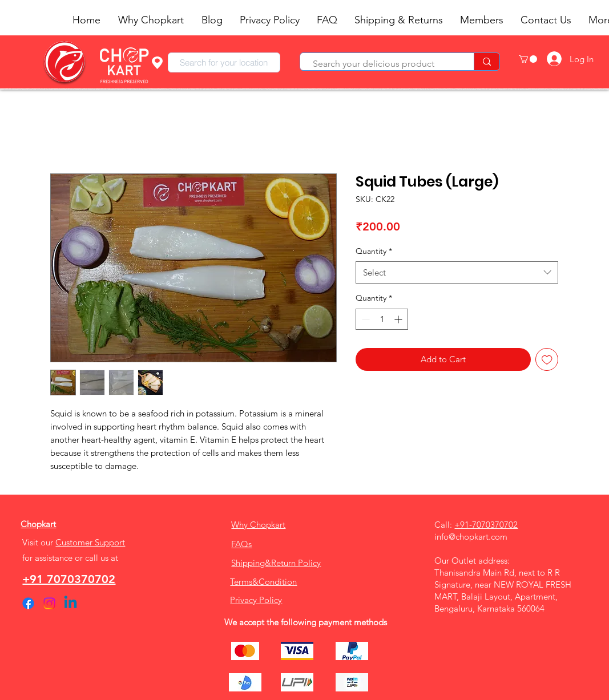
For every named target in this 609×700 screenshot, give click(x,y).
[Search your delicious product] (381, 64)
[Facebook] (28, 603)
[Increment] (399, 319)
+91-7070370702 (486, 525)
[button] (528, 59)
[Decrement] (364, 319)
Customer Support (90, 542)
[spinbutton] (382, 319)
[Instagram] (49, 603)
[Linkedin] (70, 603)
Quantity (374, 251)
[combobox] (224, 62)
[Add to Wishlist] (547, 360)
